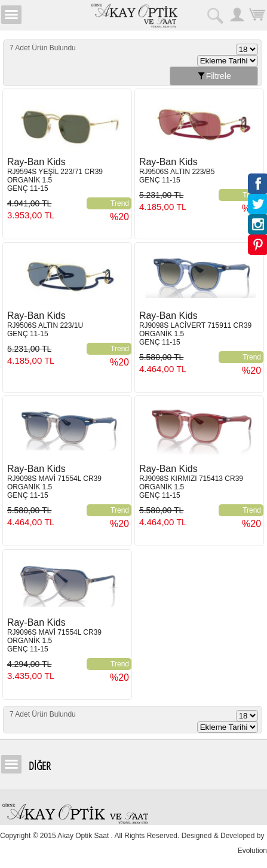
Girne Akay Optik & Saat (134, 15)
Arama (216, 14)
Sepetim (257, 14)
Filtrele (214, 76)
